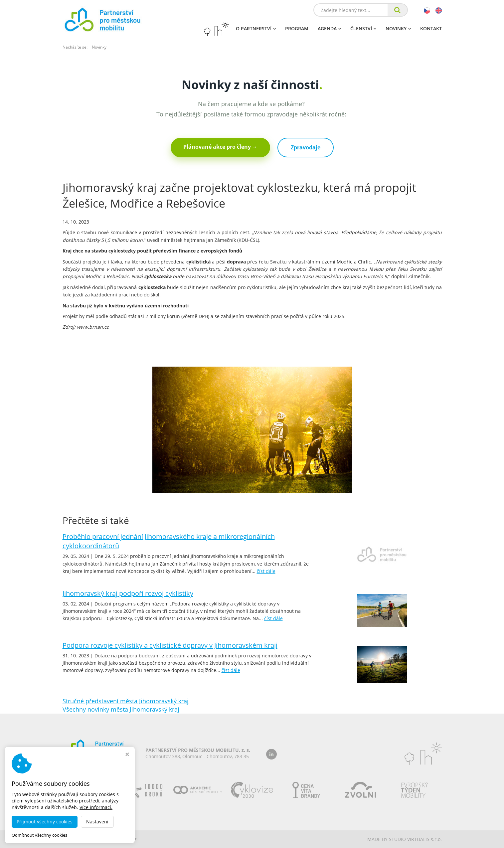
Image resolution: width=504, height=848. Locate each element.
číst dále (266, 571)
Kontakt (431, 28)
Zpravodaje (306, 147)
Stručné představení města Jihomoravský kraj (126, 701)
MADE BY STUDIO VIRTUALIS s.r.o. (405, 839)
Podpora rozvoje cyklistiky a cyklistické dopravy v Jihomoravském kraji (170, 645)
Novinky (398, 28)
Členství (363, 28)
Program (297, 28)
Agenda (329, 28)
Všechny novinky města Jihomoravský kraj (121, 709)
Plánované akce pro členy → (220, 147)
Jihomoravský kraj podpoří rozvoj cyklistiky (128, 593)
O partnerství (256, 28)
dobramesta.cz (120, 839)
